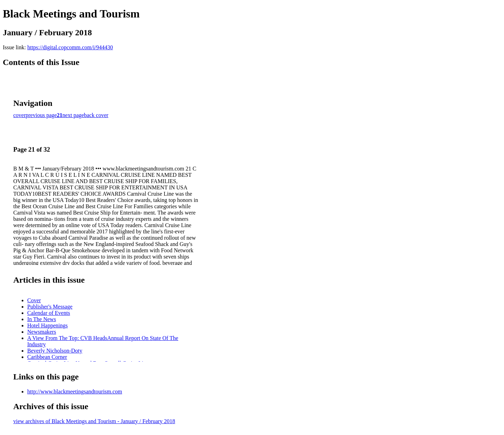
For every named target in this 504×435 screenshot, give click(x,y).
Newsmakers (42, 332)
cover (20, 115)
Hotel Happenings (47, 325)
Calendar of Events (49, 313)
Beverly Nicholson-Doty (55, 351)
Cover (34, 300)
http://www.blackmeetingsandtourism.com (75, 391)
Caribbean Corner (47, 357)
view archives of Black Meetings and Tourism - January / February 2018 (94, 421)
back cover (96, 115)
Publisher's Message (50, 307)
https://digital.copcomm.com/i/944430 (70, 47)
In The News (42, 319)
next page (73, 115)
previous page (41, 115)
